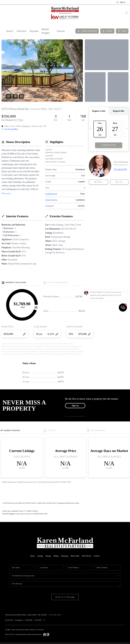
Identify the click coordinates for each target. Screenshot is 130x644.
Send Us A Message (65, 597)
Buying (48, 556)
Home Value (75, 556)
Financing (64, 556)
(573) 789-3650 (55, 615)
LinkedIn (29, 620)
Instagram (19, 620)
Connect (97, 556)
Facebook (9, 620)
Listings (40, 556)
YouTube (38, 620)
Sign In (121, 2)
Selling (56, 556)
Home (33, 556)
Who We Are (86, 556)
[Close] (124, 621)
